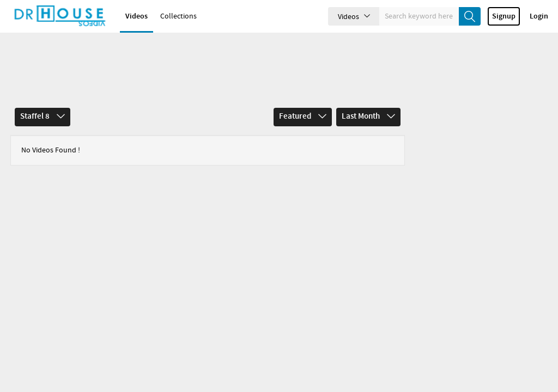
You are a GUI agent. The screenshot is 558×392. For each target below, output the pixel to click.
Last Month (368, 79)
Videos (137, 19)
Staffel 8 (43, 79)
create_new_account (481, 28)
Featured (303, 79)
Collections (178, 19)
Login (539, 28)
